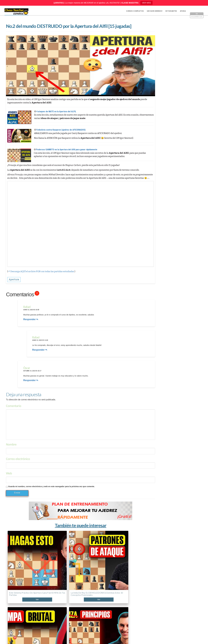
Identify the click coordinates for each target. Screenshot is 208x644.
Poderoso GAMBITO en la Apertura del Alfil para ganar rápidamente (67, 150)
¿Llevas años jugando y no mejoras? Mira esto (164, 595)
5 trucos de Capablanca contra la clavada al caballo (166, 615)
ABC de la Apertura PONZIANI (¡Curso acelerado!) (166, 605)
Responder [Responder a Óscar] (29, 369)
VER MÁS (146, 3)
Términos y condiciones (119, 638)
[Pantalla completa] (198, 169)
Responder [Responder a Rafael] (29, 314)
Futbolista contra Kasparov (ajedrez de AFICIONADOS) (61, 130)
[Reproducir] (151, 169)
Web (9, 461)
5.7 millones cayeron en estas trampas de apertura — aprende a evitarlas (84, 554)
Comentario (13, 393)
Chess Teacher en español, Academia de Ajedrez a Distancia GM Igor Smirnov (45, 638)
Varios (151, 200)
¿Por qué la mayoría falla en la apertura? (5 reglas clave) (117, 553)
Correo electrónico (18, 446)
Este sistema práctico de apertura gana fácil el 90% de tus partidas (22, 553)
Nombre (11, 432)
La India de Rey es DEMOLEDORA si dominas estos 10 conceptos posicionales (52, 554)
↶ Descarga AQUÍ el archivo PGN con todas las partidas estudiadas (41, 267)
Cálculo (152, 192)
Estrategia (153, 196)
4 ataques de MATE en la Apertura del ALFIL (56, 112)
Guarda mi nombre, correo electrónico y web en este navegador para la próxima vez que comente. (51, 474)
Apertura (153, 187)
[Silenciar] (194, 169)
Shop (10, 634)
